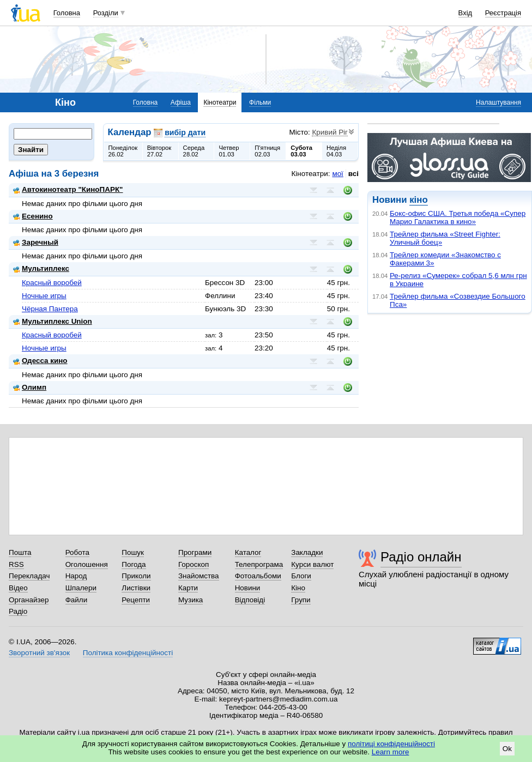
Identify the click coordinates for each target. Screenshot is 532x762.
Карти (188, 588)
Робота (77, 552)
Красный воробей (52, 283)
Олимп (30, 387)
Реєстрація (503, 13)
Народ (76, 576)
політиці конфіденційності (391, 744)
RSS (16, 564)
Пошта (20, 552)
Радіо (18, 611)
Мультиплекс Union (53, 321)
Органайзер (29, 600)
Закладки (307, 552)
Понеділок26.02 (123, 151)
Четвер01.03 (229, 151)
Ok (507, 749)
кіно (418, 200)
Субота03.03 (301, 151)
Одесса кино (40, 361)
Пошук (133, 552)
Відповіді (250, 600)
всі (353, 174)
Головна (67, 13)
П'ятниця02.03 (267, 151)
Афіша (181, 102)
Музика (191, 600)
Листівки (136, 588)
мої (337, 174)
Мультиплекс (41, 268)
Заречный (36, 242)
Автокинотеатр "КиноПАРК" (68, 189)
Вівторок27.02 (159, 151)
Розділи (106, 13)
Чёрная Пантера (50, 309)
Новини (248, 588)
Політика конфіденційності (128, 653)
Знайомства (199, 576)
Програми (195, 552)
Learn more (391, 752)
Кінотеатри (220, 102)
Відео (18, 588)
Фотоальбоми (258, 576)
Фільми (260, 102)
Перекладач (29, 576)
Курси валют (312, 564)
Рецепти (136, 600)
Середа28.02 (194, 151)
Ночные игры (44, 296)
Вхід (465, 13)
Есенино (33, 216)
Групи (301, 600)
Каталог (248, 552)
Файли (77, 600)
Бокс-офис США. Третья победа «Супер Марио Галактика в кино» (458, 217)
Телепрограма (259, 564)
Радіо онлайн (421, 557)
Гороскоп (194, 564)
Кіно (298, 588)
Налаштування (498, 102)
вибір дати (185, 132)
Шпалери (81, 588)
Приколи (136, 576)
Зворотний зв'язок (39, 653)
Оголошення (87, 564)
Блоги (301, 576)
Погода (134, 564)
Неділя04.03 (336, 151)
